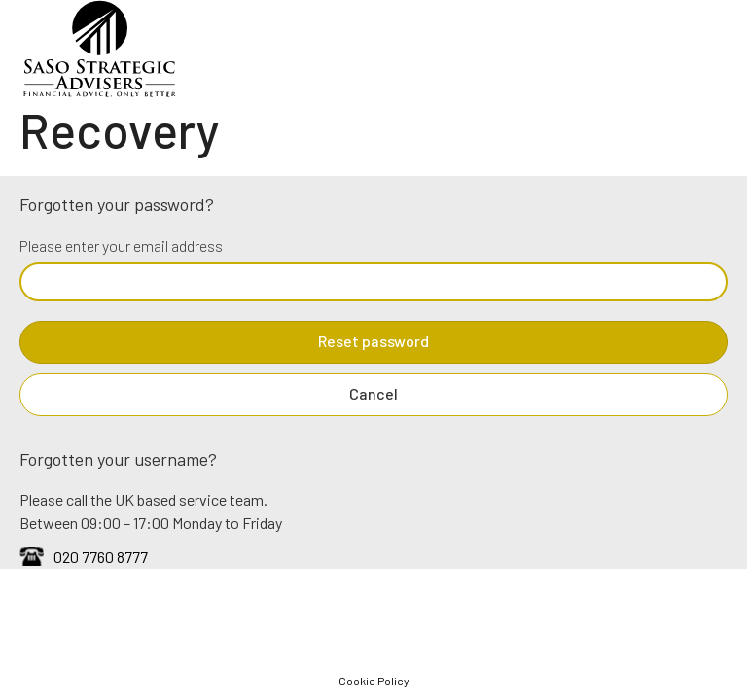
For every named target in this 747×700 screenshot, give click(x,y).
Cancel (373, 393)
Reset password (373, 341)
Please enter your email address (121, 245)
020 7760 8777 (101, 557)
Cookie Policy (374, 681)
